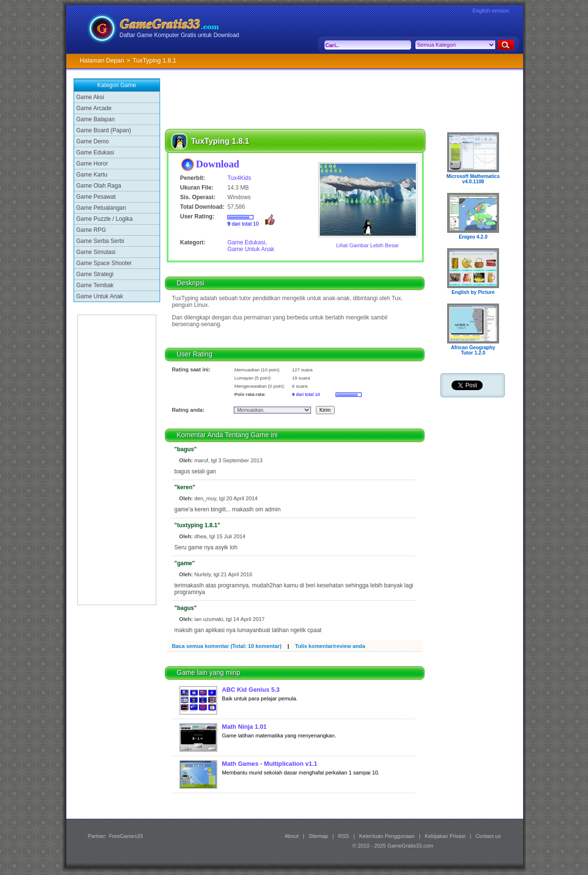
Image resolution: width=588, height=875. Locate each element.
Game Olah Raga (99, 186)
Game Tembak (95, 285)
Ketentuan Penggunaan (387, 836)
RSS (344, 836)
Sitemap (318, 836)
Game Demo (93, 141)
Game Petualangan (101, 208)
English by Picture (473, 292)
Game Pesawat (96, 197)
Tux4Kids (239, 178)
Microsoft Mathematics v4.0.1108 (473, 179)
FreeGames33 (126, 836)
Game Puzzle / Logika (105, 219)
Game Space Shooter (104, 263)
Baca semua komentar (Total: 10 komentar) (227, 646)
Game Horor (92, 164)
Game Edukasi (95, 152)
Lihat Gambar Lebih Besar (368, 245)
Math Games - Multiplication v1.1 (270, 764)
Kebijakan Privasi (445, 836)
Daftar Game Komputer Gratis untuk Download (180, 35)
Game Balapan (96, 119)
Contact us (488, 836)
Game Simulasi (96, 252)
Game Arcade (94, 108)
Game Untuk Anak (100, 296)
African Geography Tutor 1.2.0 (473, 350)
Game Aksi (90, 97)
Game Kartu (92, 175)
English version (491, 11)
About (292, 836)
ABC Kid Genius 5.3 (251, 690)
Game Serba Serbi (100, 241)
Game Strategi (95, 274)
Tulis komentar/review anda (330, 646)
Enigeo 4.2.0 (473, 237)
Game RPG (91, 230)
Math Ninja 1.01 (244, 727)
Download (218, 164)
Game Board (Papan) (104, 130)
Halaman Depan (102, 60)
